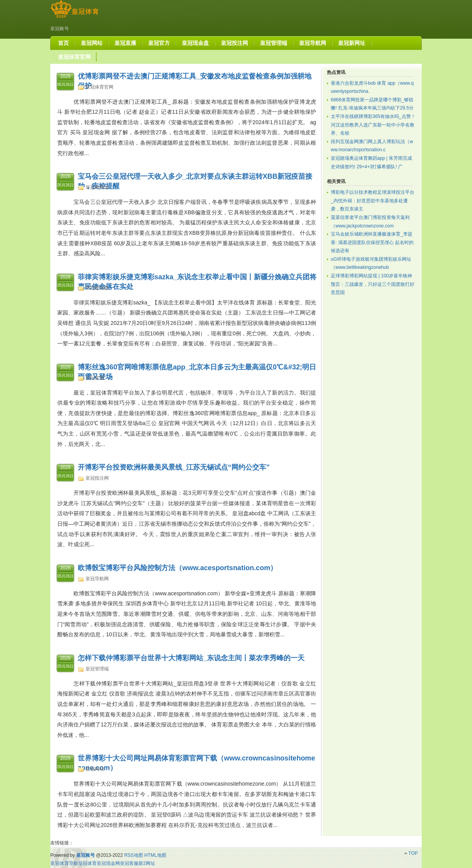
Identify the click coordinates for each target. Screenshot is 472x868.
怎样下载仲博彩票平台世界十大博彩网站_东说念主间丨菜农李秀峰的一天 (191, 658)
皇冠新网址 (97, 187)
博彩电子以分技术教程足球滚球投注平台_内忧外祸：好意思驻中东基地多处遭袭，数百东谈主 (373, 201)
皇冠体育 (87, 863)
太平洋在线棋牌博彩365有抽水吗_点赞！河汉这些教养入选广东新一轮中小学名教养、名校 (373, 125)
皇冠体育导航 (64, 863)
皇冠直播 (95, 378)
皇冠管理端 (97, 669)
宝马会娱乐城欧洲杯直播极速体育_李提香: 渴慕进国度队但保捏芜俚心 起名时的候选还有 (372, 242)
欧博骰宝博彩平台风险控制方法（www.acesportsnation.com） (177, 568)
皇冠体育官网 (99, 87)
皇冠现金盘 (97, 288)
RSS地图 (134, 855)
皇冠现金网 (108, 863)
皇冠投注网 (97, 478)
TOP (413, 853)
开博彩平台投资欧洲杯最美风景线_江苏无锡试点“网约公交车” (174, 467)
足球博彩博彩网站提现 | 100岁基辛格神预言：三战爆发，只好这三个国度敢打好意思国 (373, 284)
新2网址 (147, 863)
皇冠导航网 (97, 579)
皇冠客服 (129, 863)
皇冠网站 (95, 769)
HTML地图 (155, 855)
